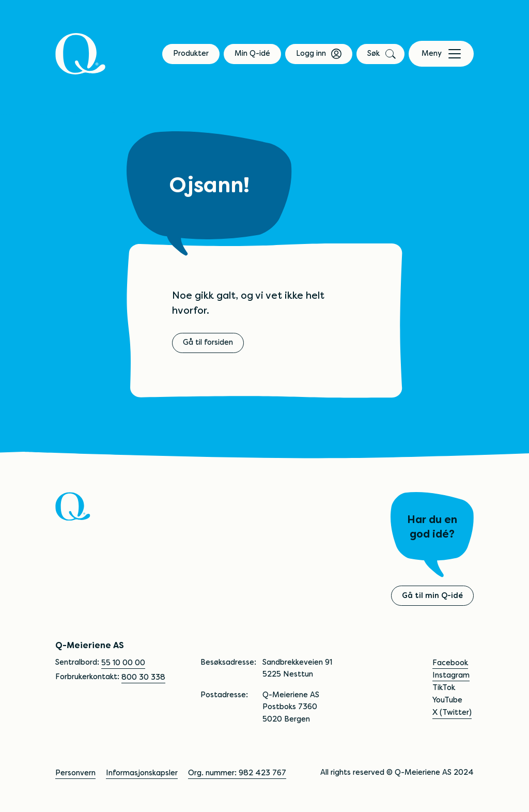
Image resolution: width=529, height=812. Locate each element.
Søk (380, 53)
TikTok (444, 687)
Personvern (75, 773)
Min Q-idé (252, 53)
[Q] (81, 54)
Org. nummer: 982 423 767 (237, 773)
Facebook (450, 663)
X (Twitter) (452, 712)
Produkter (191, 53)
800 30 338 (143, 677)
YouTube (447, 700)
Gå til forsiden (208, 342)
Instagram (451, 675)
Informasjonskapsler (142, 773)
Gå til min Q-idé (432, 595)
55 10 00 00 (123, 663)
